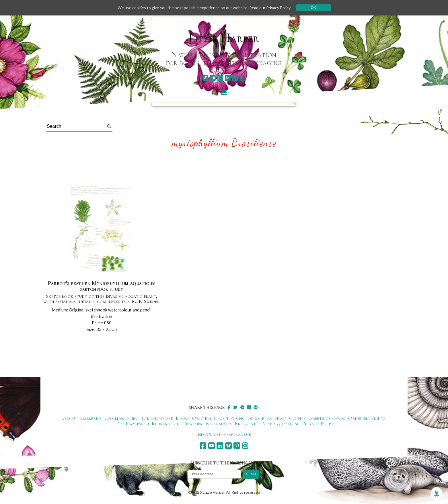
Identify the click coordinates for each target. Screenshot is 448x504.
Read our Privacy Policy (270, 8)
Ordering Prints (367, 418)
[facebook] (205, 78)
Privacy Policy (319, 423)
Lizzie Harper (224, 38)
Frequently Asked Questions (267, 423)
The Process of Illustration (148, 423)
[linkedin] (220, 78)
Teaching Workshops (207, 423)
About (70, 418)
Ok (313, 8)
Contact (276, 418)
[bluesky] (228, 78)
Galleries (91, 418)
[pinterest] (235, 78)
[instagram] (242, 78)
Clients (297, 418)
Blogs (182, 418)
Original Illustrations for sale (228, 418)
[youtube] (213, 78)
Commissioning (122, 418)
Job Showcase (157, 418)
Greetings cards (327, 418)
